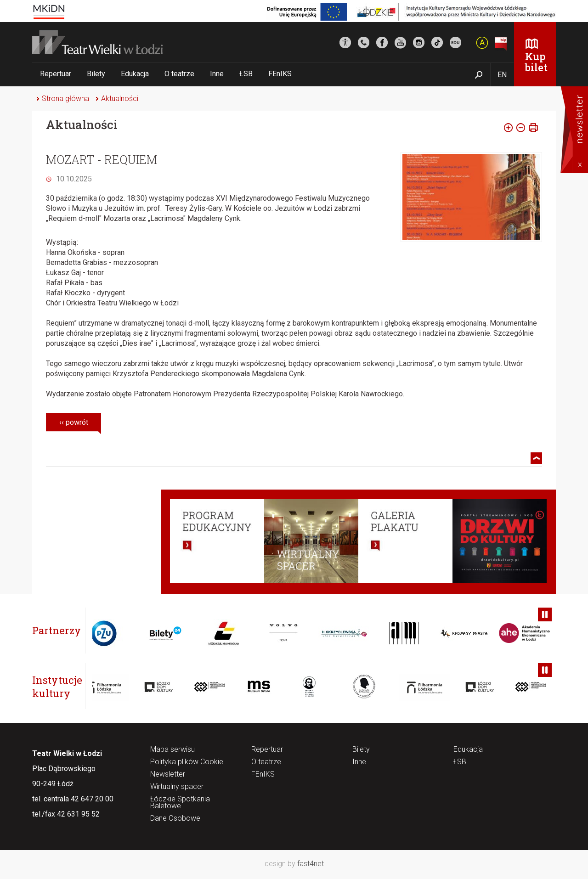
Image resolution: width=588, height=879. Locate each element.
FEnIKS (280, 74)
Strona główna (65, 99)
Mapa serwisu (172, 750)
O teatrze (179, 74)
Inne (217, 74)
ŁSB (246, 74)
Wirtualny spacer (177, 787)
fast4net (311, 864)
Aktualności (120, 99)
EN (502, 75)
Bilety (96, 74)
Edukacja (135, 74)
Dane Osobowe (175, 819)
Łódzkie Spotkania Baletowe (180, 803)
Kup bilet (536, 62)
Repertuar (56, 74)
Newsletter (168, 775)
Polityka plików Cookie (187, 762)
